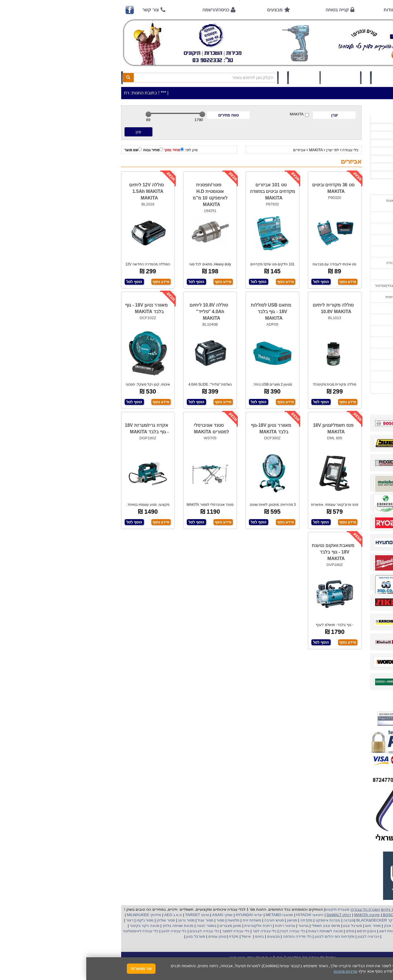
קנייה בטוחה (251, 10)
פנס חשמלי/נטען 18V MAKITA (247, 428)
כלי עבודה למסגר (149, 931)
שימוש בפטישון (342, 308)
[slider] (62, 114)
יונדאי (172, 915)
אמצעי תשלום (343, 217)
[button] (381, 953)
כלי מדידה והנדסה (211, 936)
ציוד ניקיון (348, 135)
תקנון (349, 365)
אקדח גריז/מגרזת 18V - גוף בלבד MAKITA (61, 428)
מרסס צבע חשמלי (239, 926)
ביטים (173, 936)
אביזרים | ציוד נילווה (340, 175)
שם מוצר (47, 150)
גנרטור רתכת (198, 926)
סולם (263, 931)
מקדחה (220, 920)
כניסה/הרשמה (129, 10)
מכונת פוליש (346, 931)
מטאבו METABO (193, 915)
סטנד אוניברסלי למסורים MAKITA (125, 428)
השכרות (349, 151)
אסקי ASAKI (136, 915)
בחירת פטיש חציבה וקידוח (333, 331)
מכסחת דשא (302, 931)
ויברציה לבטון (281, 936)
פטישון (206, 920)
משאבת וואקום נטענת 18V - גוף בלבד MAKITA (247, 552)
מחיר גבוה (67, 150)
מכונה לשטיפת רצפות (239, 931)
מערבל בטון (109, 936)
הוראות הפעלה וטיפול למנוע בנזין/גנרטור (321, 285)
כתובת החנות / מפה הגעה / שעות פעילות (327, 203)
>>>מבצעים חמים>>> (338, 119)
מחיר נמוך (88, 150)
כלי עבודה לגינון (87, 931)
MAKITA (213, 114)
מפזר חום (286, 926)
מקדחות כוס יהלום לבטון (248, 936)
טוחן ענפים (130, 936)
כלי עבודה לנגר (178, 931)
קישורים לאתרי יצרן (338, 354)
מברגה (262, 920)
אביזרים (213, 150)
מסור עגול (119, 920)
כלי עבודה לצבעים (118, 931)
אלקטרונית (167, 926)
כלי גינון (350, 143)
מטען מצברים (144, 926)
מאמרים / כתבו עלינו (337, 274)
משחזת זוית (165, 920)
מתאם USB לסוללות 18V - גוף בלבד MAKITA (185, 312)
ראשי (346, 10)
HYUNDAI (157, 915)
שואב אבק (305, 926)
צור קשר (64, 10)
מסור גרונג (99, 920)
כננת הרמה (324, 931)
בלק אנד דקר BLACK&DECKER (296, 920)
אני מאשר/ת (55, 968)
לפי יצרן (246, 150)
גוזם (286, 931)
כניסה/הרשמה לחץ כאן (307, 78)
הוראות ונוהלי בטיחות (336, 251)
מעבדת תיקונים (251, 909)
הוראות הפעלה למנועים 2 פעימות (326, 297)
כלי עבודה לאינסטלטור (54, 931)
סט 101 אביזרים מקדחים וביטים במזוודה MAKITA (186, 191)
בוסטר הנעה (120, 926)
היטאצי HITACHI (223, 915)
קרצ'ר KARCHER (340, 920)
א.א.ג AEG (86, 915)
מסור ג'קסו (58, 920)
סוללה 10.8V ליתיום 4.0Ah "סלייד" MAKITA (123, 312)
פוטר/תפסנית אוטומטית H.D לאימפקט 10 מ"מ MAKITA (124, 195)
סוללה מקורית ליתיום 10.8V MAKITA (247, 308)
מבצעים (189, 10)
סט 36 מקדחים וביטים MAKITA (247, 188)
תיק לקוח (218, 78)
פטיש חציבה (187, 920)
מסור (134, 920)
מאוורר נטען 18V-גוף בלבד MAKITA (185, 428)
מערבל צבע (266, 926)
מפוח (322, 926)
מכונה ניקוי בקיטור (58, 926)
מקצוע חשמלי (340, 926)
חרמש (276, 931)
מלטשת (147, 920)
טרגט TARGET (110, 915)
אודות (303, 10)
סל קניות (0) (254, 78)
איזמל (160, 936)
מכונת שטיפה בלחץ (91, 926)
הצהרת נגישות (342, 388)
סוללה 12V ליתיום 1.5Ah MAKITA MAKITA (60, 191)
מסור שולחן (79, 920)
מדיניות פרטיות (342, 376)
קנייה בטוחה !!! (342, 240)
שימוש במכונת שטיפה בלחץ (332, 342)
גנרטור (217, 926)
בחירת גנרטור (343, 320)
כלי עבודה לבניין (205, 931)
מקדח (147, 936)
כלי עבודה (264, 150)
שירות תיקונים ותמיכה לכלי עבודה (327, 263)
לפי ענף (350, 167)
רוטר (43, 920)
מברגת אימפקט (241, 920)
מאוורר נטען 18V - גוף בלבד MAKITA (60, 308)
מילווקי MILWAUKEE (57, 915)
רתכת (181, 926)
